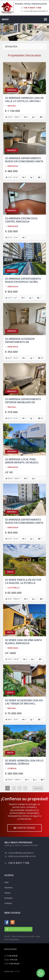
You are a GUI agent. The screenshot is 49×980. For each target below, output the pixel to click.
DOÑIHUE (12, 768)
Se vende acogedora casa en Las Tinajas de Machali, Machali (24, 703)
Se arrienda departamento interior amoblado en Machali (23, 402)
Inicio (7, 882)
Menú (5, 19)
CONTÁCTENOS (24, 828)
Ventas (7, 893)
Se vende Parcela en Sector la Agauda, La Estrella (23, 581)
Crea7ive (17, 971)
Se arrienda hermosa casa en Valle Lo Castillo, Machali (24, 99)
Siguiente (38, 788)
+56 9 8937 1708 (31, 8)
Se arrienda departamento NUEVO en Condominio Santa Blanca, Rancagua (24, 523)
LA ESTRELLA (14, 588)
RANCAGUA (13, 166)
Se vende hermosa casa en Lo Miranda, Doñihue (24, 762)
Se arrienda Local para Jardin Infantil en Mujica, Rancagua (22, 462)
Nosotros (8, 887)
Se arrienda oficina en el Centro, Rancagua (21, 220)
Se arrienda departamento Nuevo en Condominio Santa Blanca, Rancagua (24, 161)
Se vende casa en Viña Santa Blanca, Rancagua (24, 642)
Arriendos (9, 898)
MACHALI (12, 106)
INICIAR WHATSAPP (20, 929)
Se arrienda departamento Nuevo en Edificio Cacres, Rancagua (23, 282)
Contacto (8, 903)
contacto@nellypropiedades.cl (36, 11)
